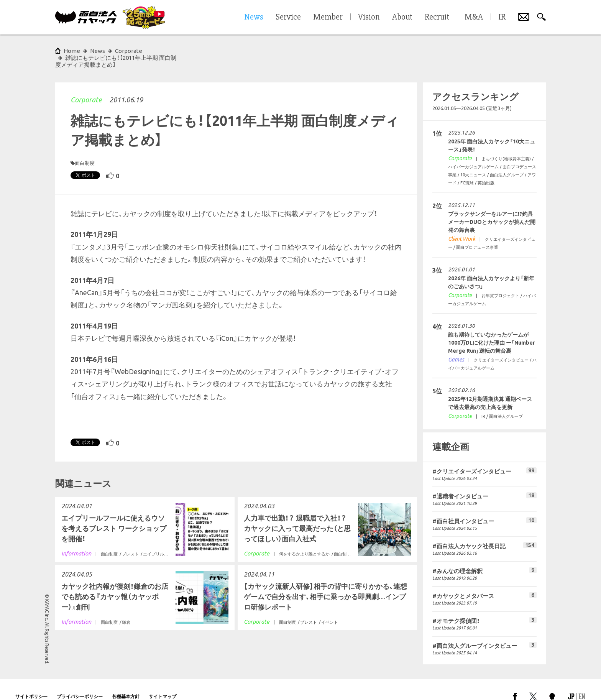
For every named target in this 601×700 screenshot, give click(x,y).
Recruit (437, 17)
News (98, 51)
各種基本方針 (126, 683)
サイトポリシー (31, 683)
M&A (474, 17)
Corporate (86, 86)
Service (288, 17)
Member (328, 17)
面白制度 (85, 149)
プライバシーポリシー (80, 683)
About (402, 17)
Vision (369, 17)
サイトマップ (163, 683)
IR (502, 17)
